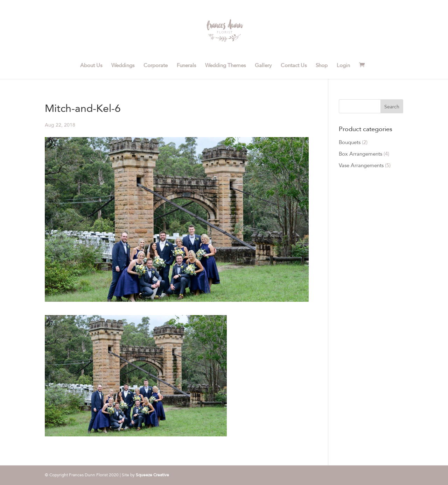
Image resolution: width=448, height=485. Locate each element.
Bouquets (350, 142)
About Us (91, 66)
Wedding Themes (225, 66)
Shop (322, 66)
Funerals (186, 66)
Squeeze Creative (152, 475)
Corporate (156, 66)
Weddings (123, 66)
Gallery (263, 66)
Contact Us (294, 66)
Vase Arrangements (361, 165)
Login (343, 66)
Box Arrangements (360, 154)
